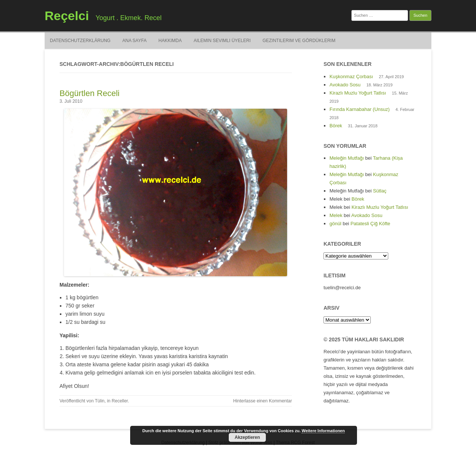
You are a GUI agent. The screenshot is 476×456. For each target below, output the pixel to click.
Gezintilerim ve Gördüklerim (299, 41)
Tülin (100, 401)
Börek (336, 126)
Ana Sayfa (134, 41)
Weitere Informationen (323, 431)
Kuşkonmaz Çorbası (351, 76)
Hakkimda (170, 41)
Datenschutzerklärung (80, 41)
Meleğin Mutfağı (347, 158)
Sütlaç (380, 191)
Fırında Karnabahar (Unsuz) (360, 109)
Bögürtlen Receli (89, 93)
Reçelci (67, 16)
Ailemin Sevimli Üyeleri (222, 41)
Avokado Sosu (345, 85)
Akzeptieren (247, 437)
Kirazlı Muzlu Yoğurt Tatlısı (358, 93)
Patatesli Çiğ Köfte (370, 224)
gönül (335, 224)
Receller (120, 401)
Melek (336, 215)
